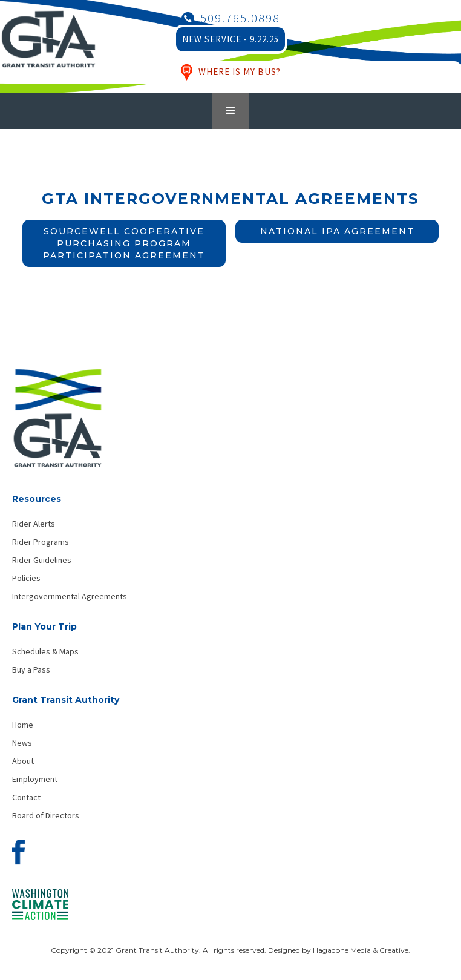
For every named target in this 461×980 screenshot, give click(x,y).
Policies (26, 578)
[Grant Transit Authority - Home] (57, 424)
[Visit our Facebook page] (18, 855)
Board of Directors (46, 815)
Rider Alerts (34, 524)
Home (23, 725)
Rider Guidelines (42, 560)
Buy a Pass (31, 669)
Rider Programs (41, 542)
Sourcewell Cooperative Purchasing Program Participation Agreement (124, 243)
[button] (230, 111)
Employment (35, 779)
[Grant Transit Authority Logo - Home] (48, 45)
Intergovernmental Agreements (70, 596)
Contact (26, 797)
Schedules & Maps (45, 651)
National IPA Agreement (337, 231)
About (23, 761)
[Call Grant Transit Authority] (231, 18)
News (22, 743)
